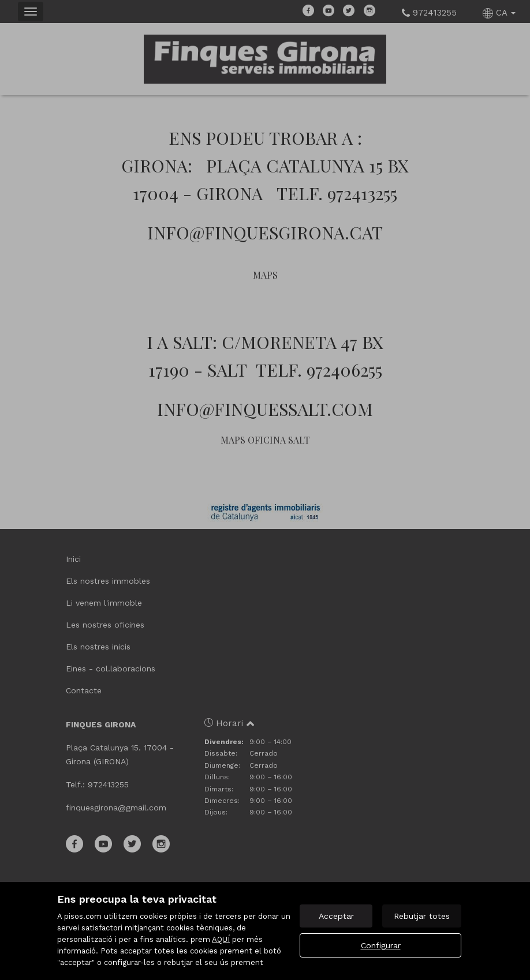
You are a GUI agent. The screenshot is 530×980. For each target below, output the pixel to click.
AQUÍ (221, 939)
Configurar (381, 945)
